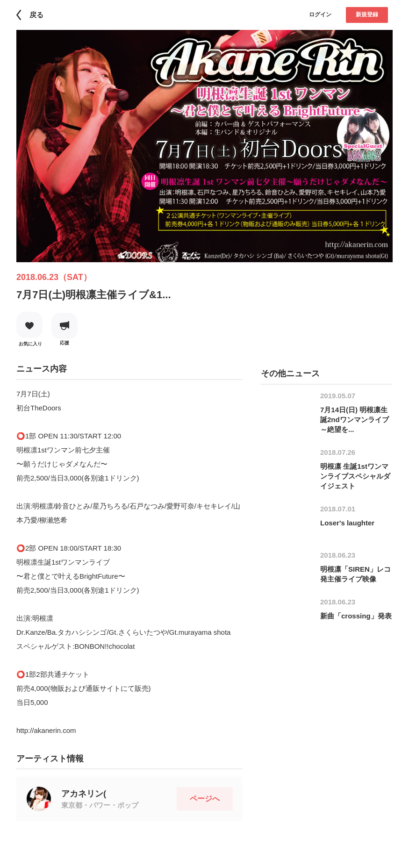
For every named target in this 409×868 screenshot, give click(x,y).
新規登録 (367, 14)
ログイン (320, 14)
